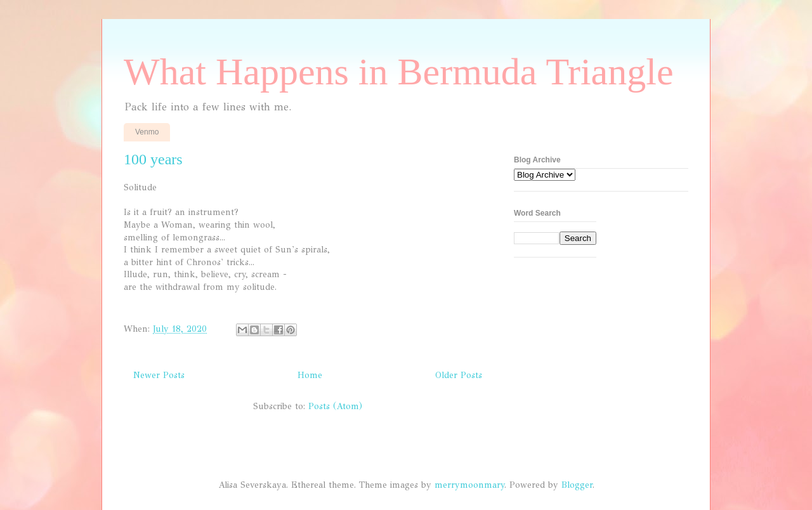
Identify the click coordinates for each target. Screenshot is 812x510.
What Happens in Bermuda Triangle (399, 72)
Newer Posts (159, 375)
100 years (153, 159)
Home (310, 375)
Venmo (147, 132)
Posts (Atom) (335, 406)
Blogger (577, 485)
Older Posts (459, 375)
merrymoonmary (469, 485)
